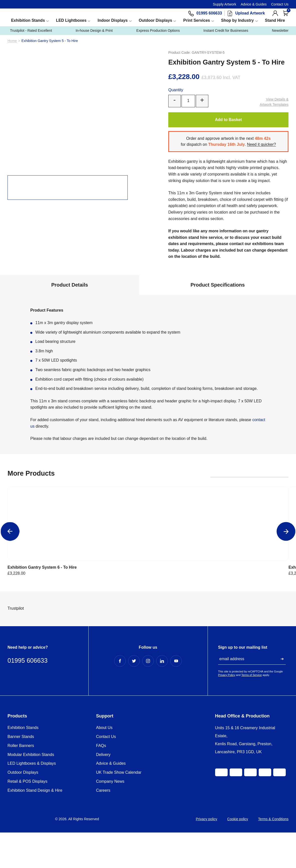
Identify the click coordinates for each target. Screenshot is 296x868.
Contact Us (280, 4)
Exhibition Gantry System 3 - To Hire (204, 566)
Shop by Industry (238, 32)
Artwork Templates (274, 114)
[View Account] (275, 19)
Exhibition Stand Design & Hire (35, 821)
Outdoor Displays (155, 32)
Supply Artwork (225, 4)
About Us (104, 759)
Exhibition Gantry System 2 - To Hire (262, 566)
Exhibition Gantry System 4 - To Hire (147, 566)
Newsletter (277, 43)
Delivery (103, 785)
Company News (110, 812)
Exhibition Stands (28, 32)
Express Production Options (165, 43)
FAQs (101, 777)
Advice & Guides (254, 4)
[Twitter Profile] (134, 692)
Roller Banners (21, 777)
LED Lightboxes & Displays (32, 794)
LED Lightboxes (71, 32)
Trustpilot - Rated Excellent (41, 43)
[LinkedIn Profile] (162, 692)
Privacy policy (207, 850)
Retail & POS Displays (27, 812)
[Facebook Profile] (120, 692)
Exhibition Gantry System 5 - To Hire (89, 566)
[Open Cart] (286, 19)
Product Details (70, 297)
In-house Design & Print (107, 43)
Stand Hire (275, 32)
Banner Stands (21, 768)
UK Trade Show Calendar (119, 803)
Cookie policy (238, 850)
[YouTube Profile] (176, 692)
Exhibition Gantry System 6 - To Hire (32, 566)
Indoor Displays (113, 32)
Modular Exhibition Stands (31, 785)
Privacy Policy (227, 706)
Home (12, 53)
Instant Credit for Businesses (227, 43)
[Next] (286, 538)
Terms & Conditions (273, 850)
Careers (103, 821)
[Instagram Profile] (148, 692)
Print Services (197, 32)
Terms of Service (252, 706)
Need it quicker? (263, 156)
